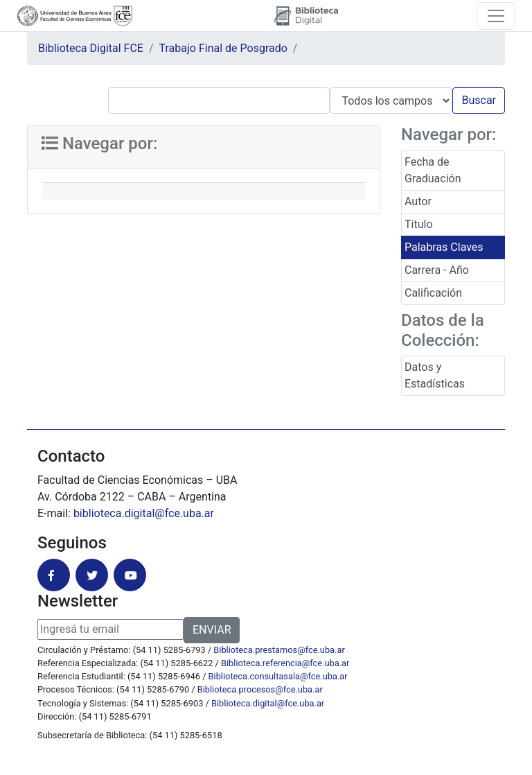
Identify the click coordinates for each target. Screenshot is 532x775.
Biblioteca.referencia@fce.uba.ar (285, 663)
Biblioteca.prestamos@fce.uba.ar (279, 650)
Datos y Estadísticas (435, 375)
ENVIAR (212, 630)
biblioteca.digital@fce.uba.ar (144, 513)
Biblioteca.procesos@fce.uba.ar (260, 689)
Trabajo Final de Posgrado (223, 48)
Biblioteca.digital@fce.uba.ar (268, 703)
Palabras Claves (444, 247)
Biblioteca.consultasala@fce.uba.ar (278, 676)
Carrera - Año (437, 270)
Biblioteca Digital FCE (91, 48)
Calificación (433, 293)
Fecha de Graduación (433, 170)
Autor (418, 201)
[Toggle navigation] (496, 16)
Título (419, 224)
